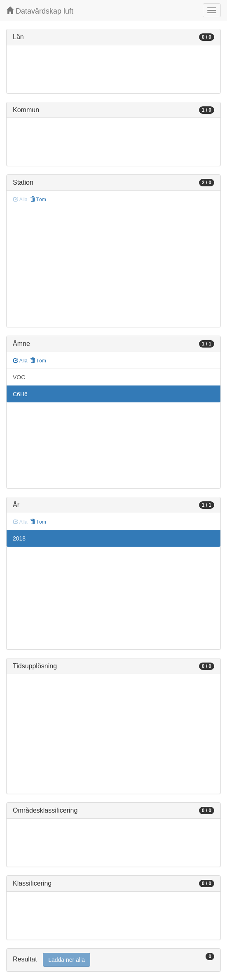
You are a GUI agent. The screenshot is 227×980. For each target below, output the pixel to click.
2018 (19, 538)
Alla (20, 361)
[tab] (113, 960)
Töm (38, 200)
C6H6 (20, 394)
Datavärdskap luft (40, 11)
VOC (19, 377)
